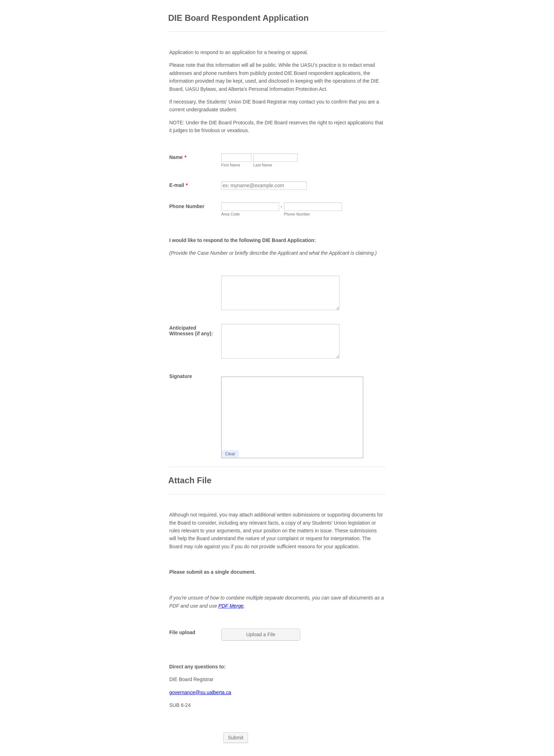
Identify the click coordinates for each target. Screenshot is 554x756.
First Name (231, 165)
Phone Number (187, 206)
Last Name (263, 165)
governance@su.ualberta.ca (200, 692)
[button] (261, 634)
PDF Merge (231, 606)
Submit (236, 738)
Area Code (231, 214)
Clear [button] (230, 454)
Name (178, 157)
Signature (181, 376)
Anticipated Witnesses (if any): (191, 331)
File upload (182, 632)
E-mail (178, 185)
